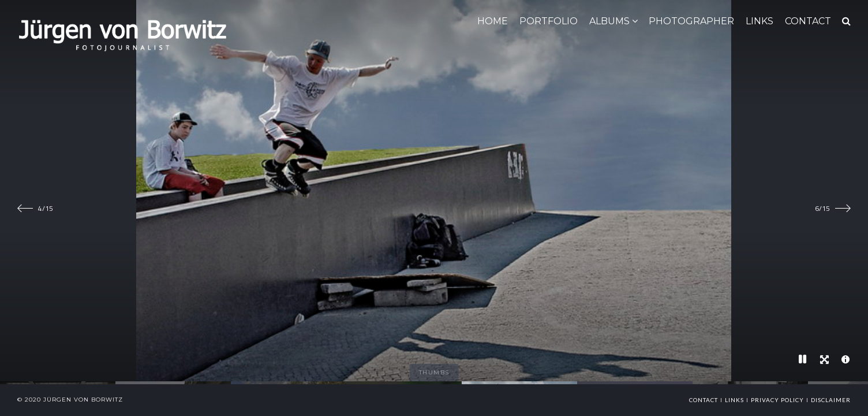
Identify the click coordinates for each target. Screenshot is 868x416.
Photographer (691, 21)
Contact (704, 400)
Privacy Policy (777, 400)
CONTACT (808, 21)
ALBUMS (609, 21)
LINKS (759, 21)
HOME (493, 21)
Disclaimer (831, 400)
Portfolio (549, 21)
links (734, 400)
